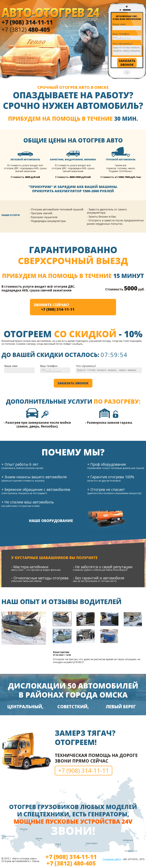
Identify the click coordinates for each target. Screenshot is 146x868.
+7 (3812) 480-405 (71, 863)
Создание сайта (112, 859)
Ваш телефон (121, 34)
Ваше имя (119, 24)
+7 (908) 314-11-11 (58, 309)
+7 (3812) (26, 29)
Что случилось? (122, 44)
